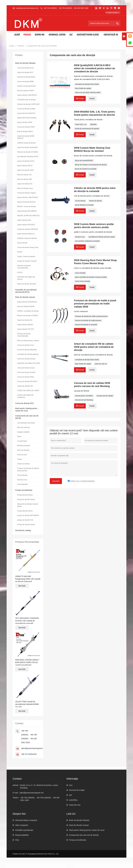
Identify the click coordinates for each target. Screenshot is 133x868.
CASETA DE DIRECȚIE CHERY (28, 391)
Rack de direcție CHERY (26, 91)
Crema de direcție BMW (25, 82)
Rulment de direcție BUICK (26, 86)
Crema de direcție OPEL (26, 377)
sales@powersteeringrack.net (27, 8)
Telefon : (16, 798)
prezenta (56, 481)
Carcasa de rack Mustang (84, 400)
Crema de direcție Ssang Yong (28, 247)
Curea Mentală (22, 484)
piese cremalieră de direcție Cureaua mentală (91, 277)
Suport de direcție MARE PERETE (26, 137)
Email (80, 98)
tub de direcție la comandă (84, 205)
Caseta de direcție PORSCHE (27, 229)
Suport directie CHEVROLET (27, 95)
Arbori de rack (22, 455)
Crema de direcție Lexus (26, 345)
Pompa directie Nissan (25, 495)
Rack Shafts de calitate (83, 88)
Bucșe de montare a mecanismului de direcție (91, 165)
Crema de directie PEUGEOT (27, 381)
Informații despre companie (26, 820)
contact (17, 779)
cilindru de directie (95, 201)
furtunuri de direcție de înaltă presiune (88, 320)
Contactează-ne (111, 35)
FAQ (17, 840)
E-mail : (16, 793)
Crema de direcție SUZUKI (26, 372)
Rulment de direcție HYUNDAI (28, 152)
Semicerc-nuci (22, 480)
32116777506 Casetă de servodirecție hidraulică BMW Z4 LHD (27, 704)
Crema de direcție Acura (26, 68)
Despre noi (40, 35)
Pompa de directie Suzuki (26, 525)
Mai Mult (22, 586)
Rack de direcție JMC (25, 179)
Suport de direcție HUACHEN (27, 147)
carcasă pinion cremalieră (84, 396)
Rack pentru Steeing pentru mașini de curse (87, 830)
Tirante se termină (23, 464)
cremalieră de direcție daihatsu (28, 354)
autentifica (73, 800)
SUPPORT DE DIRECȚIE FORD (28, 363)
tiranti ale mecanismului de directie (87, 129)
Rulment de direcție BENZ (26, 77)
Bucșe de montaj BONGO (84, 161)
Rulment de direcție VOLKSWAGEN (24, 267)
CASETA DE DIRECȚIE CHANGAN (25, 396)
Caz (71, 35)
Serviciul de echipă (77, 790)
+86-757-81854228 (29, 754)
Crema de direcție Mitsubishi (27, 350)
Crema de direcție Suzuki (26, 368)
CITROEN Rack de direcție (26, 100)
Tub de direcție (80, 201)
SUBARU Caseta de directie (27, 238)
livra (71, 785)
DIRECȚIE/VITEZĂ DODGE (27, 118)
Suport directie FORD (25, 122)
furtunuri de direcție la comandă (86, 325)
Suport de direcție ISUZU (26, 161)
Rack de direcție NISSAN (26, 306)
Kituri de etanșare (23, 450)
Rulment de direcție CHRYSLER (28, 104)
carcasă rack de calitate (105, 396)
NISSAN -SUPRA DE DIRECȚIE (28, 216)
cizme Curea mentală (82, 281)
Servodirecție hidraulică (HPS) (28, 157)
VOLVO (20, 272)
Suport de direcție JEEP (25, 170)
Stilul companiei (22, 825)
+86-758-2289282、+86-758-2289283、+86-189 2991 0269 (66, 8)
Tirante (20, 459)
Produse (27, 35)
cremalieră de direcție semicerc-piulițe (102, 237)
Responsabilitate (22, 835)
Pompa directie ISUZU (25, 511)
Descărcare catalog (23, 530)
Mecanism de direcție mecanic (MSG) (28, 505)
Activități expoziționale (24, 830)
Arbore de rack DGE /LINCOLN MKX (88, 93)
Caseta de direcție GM (25, 386)
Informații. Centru (57, 35)
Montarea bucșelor (24, 446)
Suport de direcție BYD (25, 72)
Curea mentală (80, 273)
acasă (12, 46)
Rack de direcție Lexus (25, 188)
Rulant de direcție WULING (27, 284)
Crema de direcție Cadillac (26, 109)
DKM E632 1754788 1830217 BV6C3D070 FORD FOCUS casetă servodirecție (27, 662)
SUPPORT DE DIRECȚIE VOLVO (26, 278)
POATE (20, 252)
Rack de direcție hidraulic (25, 63)
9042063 (93, 124)
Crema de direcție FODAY (26, 127)
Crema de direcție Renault (26, 359)
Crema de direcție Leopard (26, 193)
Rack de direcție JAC (24, 175)
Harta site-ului (75, 805)
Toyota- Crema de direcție (26, 256)
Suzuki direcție (22, 243)
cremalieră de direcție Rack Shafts (87, 84)
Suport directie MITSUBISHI (27, 211)
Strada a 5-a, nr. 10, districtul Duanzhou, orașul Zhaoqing (39, 786)
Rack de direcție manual (25, 297)
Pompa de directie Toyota (26, 499)
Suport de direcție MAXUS (26, 202)
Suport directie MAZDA (25, 325)
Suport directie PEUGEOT (26, 225)
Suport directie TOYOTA (26, 329)
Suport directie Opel (24, 220)
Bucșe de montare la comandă (86, 169)
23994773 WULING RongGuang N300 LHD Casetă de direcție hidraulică (28, 579)
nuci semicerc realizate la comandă (87, 241)
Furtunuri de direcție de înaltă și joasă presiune (91, 316)
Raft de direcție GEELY (25, 131)
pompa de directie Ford (25, 520)
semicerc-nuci (80, 237)
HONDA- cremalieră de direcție (28, 311)
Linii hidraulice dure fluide (26, 423)
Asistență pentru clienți (88, 35)
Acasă (17, 35)
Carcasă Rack (22, 441)
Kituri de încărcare (23, 427)
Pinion (19, 437)
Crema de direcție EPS (24, 403)
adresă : (16, 785)
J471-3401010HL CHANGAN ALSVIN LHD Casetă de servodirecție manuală (27, 621)
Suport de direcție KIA (25, 184)
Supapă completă (23, 432)
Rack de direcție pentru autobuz (28, 341)
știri (71, 795)
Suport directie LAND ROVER (27, 197)
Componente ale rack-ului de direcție (84, 835)
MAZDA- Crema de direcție (26, 207)
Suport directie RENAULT (26, 234)
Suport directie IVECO (25, 166)
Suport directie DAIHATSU (26, 113)
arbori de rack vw (101, 364)
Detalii (92, 99)
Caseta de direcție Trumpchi (27, 261)
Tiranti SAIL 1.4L (81, 124)
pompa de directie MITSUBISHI (28, 515)
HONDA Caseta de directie (26, 143)
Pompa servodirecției (24, 490)
